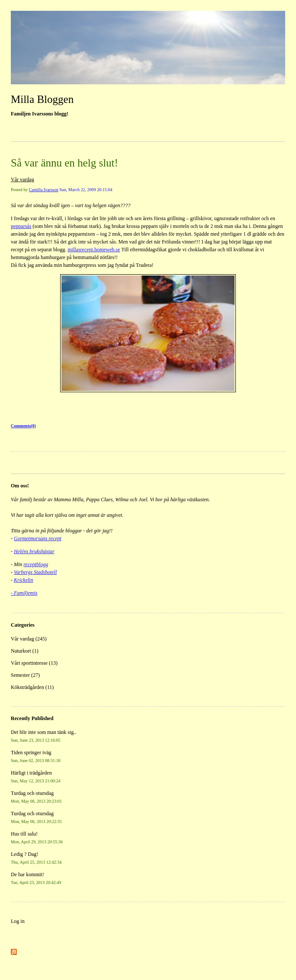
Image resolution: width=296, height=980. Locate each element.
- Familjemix (24, 593)
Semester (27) (25, 675)
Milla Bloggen (42, 99)
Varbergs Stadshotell (35, 572)
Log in (18, 921)
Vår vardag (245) (29, 639)
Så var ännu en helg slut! (64, 163)
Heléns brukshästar (34, 551)
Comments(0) (23, 426)
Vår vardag (23, 179)
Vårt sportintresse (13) (34, 663)
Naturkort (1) (25, 651)
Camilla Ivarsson (44, 190)
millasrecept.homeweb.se (94, 250)
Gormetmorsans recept (38, 538)
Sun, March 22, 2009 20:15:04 (86, 190)
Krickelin (24, 580)
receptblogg (36, 564)
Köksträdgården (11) (32, 687)
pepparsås (21, 226)
